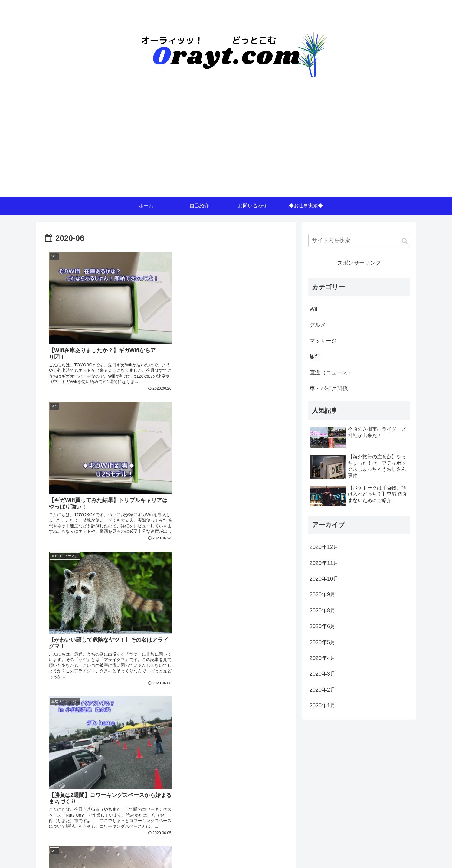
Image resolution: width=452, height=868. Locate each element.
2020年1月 (323, 706)
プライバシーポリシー (389, 852)
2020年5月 (323, 642)
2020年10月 (324, 579)
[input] (359, 240)
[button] (405, 241)
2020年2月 (323, 690)
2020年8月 (323, 611)
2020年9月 (323, 594)
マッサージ (323, 341)
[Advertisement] (226, 151)
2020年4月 (323, 658)
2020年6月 (323, 626)
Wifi (314, 309)
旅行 (315, 357)
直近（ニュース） (331, 372)
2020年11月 (324, 563)
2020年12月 (324, 547)
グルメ (318, 325)
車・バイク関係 (329, 388)
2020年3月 (323, 674)
